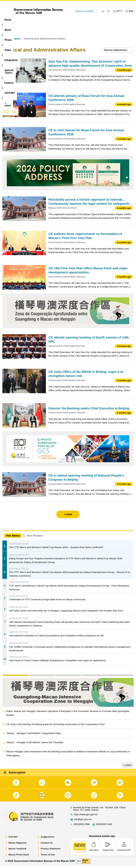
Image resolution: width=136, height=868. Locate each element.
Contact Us (47, 845)
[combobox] (118, 53)
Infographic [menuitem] (64, 20)
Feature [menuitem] (105, 20)
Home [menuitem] (8, 20)
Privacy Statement (51, 851)
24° (120, 11)
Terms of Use (48, 857)
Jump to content (84, 11)
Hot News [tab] (13, 538)
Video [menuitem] (47, 20)
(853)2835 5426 (104, 827)
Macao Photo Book (19, 857)
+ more (127, 768)
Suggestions (47, 839)
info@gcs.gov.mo (83, 822)
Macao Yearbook (17, 851)
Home (6, 41)
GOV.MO (13, 839)
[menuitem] (20, 20)
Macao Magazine (18, 845)
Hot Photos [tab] (35, 538)
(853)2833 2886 (82, 827)
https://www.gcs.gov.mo (86, 817)
